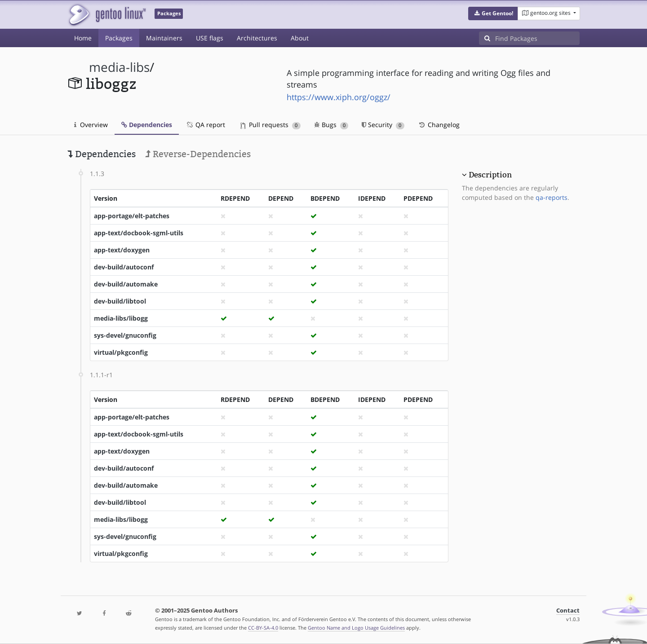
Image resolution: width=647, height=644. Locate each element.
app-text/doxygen (122, 250)
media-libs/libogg (121, 318)
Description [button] (490, 175)
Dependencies (147, 125)
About (300, 38)
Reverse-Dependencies (198, 154)
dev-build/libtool (120, 301)
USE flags (210, 38)
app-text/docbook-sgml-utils (139, 233)
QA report (205, 125)
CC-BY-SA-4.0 (263, 628)
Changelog (439, 125)
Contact (568, 611)
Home (83, 38)
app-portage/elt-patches (132, 216)
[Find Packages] (537, 38)
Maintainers (164, 38)
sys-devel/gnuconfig (125, 335)
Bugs (331, 125)
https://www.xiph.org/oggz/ (339, 97)
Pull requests (270, 125)
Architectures (257, 38)
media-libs (119, 67)
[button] (493, 13)
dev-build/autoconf (124, 267)
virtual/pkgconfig (121, 352)
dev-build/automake (126, 284)
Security (383, 125)
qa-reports (552, 197)
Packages (119, 38)
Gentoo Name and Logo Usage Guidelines (356, 628)
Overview (91, 125)
